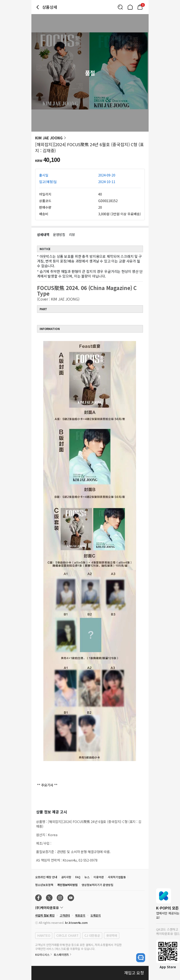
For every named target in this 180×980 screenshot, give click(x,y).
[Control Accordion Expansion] (90, 908)
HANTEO (44, 935)
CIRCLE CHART (67, 935)
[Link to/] (130, 7)
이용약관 (99, 877)
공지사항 (66, 877)
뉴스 (87, 877)
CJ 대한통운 (92, 935)
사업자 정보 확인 (45, 915)
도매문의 (96, 915)
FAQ (78, 877)
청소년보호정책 (44, 885)
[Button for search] (120, 7)
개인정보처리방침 (67, 885)
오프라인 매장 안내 (46, 877)
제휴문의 (80, 915)
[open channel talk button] (141, 958)
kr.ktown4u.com (76, 923)
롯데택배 (112, 935)
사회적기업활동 (117, 877)
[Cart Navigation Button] (140, 7)
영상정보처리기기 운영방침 (97, 885)
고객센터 (65, 915)
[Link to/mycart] (140, 7)
